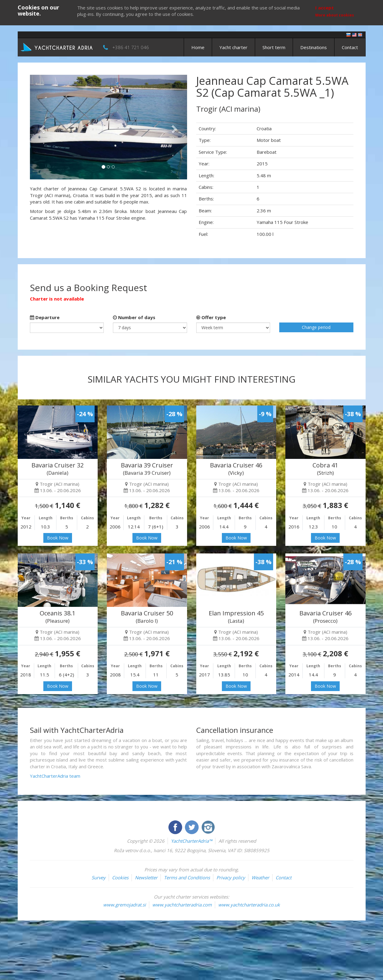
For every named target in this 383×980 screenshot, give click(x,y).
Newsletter (146, 877)
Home (198, 47)
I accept (325, 8)
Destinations (314, 47)
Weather (260, 877)
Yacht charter (233, 47)
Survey (99, 877)
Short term (274, 47)
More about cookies (335, 15)
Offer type (211, 317)
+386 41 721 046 (131, 47)
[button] (42, 127)
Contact (350, 47)
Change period (316, 327)
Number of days (134, 317)
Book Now (58, 538)
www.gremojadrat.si (125, 905)
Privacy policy (231, 877)
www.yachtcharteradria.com (182, 905)
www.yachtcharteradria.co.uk (249, 905)
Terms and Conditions (187, 877)
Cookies (120, 877)
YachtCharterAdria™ (191, 841)
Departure (45, 317)
